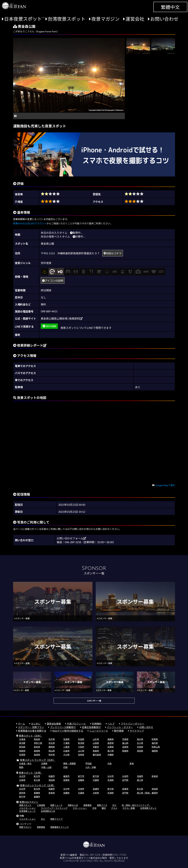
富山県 (125, 743)
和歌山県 (156, 747)
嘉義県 (37, 793)
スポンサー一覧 (94, 701)
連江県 (140, 780)
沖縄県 (111, 755)
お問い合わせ (164, 19)
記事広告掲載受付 (91, 727)
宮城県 (66, 739)
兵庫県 (111, 747)
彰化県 (37, 780)
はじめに (36, 724)
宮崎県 (81, 755)
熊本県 (52, 755)
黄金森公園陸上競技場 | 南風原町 (62, 319)
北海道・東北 (25, 763)
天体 (94, 808)
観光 (104, 808)
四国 (65, 767)
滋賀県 (125, 747)
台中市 (111, 776)
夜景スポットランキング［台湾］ (38, 785)
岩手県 (52, 739)
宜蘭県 (81, 780)
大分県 (66, 755)
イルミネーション (27, 808)
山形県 (96, 739)
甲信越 (88, 763)
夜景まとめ (73, 805)
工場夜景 (41, 805)
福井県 (155, 743)
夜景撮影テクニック (59, 827)
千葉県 (66, 743)
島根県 (37, 751)
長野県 (111, 743)
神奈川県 (38, 743)
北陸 (110, 763)
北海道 (22, 739)
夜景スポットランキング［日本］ (38, 760)
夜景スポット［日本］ (31, 736)
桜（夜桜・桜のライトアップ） (136, 805)
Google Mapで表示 (165, 485)
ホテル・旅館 (129, 808)
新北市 (37, 776)
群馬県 (155, 739)
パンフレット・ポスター (120, 727)
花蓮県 (96, 780)
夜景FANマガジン (29, 802)
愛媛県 (125, 751)
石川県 (140, 743)
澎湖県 (111, 780)
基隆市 (66, 776)
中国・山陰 (46, 767)
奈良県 (140, 747)
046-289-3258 (92, 855)
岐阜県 (37, 747)
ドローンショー (80, 808)
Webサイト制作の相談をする (68, 731)
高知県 (140, 751)
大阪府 (81, 747)
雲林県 (22, 793)
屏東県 (155, 776)
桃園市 (52, 776)
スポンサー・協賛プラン (31, 727)
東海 (132, 763)
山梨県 (96, 743)
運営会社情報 (54, 724)
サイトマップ (137, 731)
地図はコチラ (113, 253)
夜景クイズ (102, 805)
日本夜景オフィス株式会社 (86, 858)
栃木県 (140, 739)
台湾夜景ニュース (27, 811)
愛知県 (22, 747)
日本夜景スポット (23, 19)
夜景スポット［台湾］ (31, 773)
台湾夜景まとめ (48, 811)
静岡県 (52, 747)
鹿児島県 (97, 755)
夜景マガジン (105, 19)
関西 (21, 767)
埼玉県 (52, 743)
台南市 (125, 776)
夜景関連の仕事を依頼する (32, 731)
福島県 (111, 739)
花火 (114, 805)
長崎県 (37, 755)
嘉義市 (37, 797)
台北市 (22, 776)
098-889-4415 (49, 311)
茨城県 (125, 739)
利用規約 (97, 724)
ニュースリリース (99, 731)
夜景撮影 (87, 805)
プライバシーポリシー (132, 724)
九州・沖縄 (91, 767)
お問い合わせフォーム (71, 538)
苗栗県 (66, 780)
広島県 (66, 751)
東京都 (22, 743)
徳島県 (96, 751)
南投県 (52, 780)
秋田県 (81, 739)
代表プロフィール (76, 724)
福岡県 (155, 751)
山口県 (81, 751)
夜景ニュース (56, 805)
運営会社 (135, 19)
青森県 (37, 739)
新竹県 (96, 776)
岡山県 (52, 751)
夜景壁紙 (41, 827)
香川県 (111, 751)
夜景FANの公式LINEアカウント (30, 223)
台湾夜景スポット (67, 19)
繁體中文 (170, 7)
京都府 (96, 747)
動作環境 (119, 731)
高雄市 (140, 776)
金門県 (125, 780)
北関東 (44, 763)
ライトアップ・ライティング (54, 808)
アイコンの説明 (53, 281)
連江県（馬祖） (144, 793)
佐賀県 (22, 755)
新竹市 (81, 776)
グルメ (114, 808)
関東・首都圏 (69, 763)
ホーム (21, 724)
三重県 (66, 747)
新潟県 (81, 743)
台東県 (22, 780)
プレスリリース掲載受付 (63, 727)
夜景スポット (25, 805)
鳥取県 (22, 751)
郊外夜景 (46, 263)
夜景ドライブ (56, 819)
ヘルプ (111, 724)
